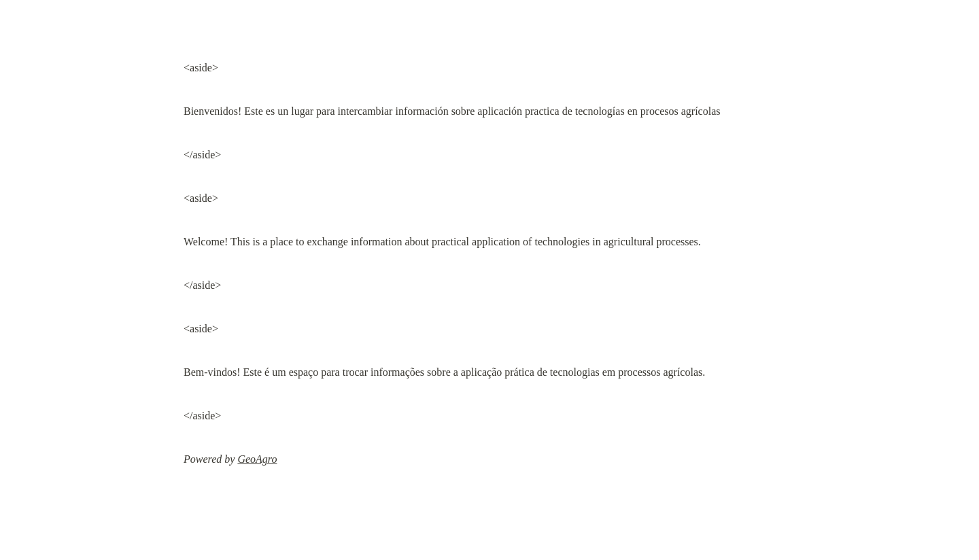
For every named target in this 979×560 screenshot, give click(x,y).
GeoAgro (257, 459)
